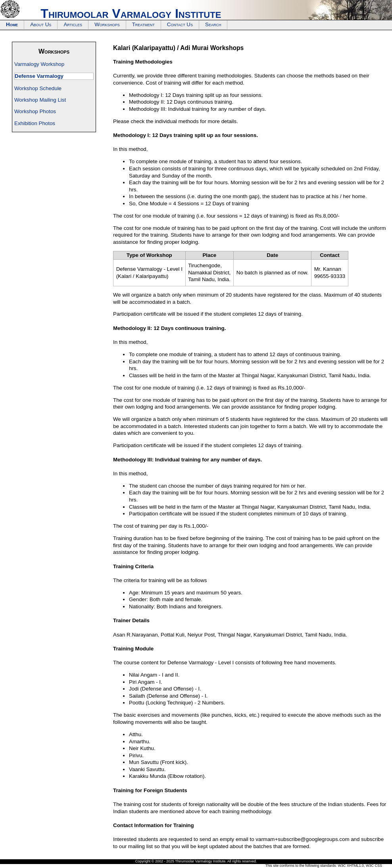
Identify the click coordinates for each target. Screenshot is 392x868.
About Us (41, 24)
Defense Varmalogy (39, 76)
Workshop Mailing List (40, 100)
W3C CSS (374, 866)
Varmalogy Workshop (39, 64)
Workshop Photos (35, 111)
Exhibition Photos (35, 123)
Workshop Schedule (38, 88)
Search (213, 24)
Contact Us (180, 24)
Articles (73, 24)
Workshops (107, 24)
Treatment (143, 24)
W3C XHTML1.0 (351, 866)
